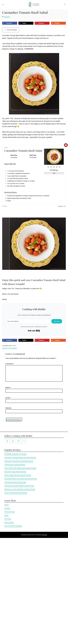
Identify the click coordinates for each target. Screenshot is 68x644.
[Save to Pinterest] (42, 23)
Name (6, 390)
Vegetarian (14, 348)
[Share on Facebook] (10, 23)
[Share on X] (26, 23)
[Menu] (3, 4)
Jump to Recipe (11, 30)
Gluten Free (5, 348)
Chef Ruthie (7, 17)
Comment (8, 364)
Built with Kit (34, 331)
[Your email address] (28, 321)
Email (6, 401)
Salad (10, 348)
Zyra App (45, 538)
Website (6, 411)
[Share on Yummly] (58, 23)
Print (54, 173)
